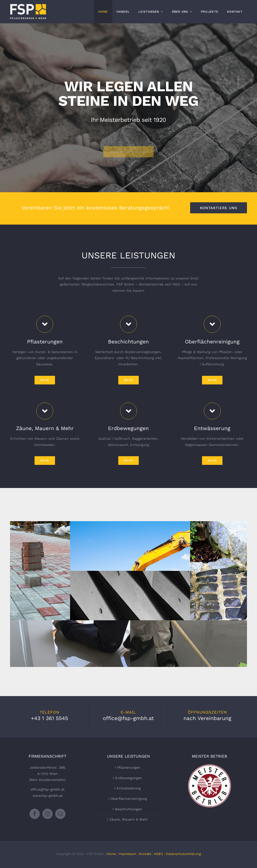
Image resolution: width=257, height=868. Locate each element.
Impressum (127, 854)
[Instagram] (47, 814)
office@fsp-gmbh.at (47, 789)
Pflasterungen (129, 767)
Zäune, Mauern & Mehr (129, 819)
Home (111, 854)
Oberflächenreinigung (129, 799)
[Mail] (60, 814)
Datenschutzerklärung (183, 854)
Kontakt (145, 854)
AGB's (159, 854)
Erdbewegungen (129, 778)
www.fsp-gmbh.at (48, 796)
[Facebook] (35, 814)
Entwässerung (129, 788)
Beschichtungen (129, 809)
